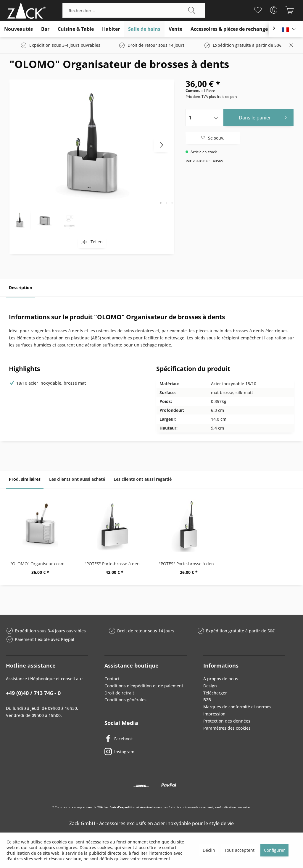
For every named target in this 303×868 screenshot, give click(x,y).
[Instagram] (145, 752)
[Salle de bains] (144, 29)
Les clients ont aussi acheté (77, 479)
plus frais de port (223, 97)
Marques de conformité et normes (237, 707)
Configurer (274, 850)
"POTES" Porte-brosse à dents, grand (116, 564)
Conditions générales (125, 700)
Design (210, 686)
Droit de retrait (119, 693)
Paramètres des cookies (227, 728)
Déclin (209, 850)
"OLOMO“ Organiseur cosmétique (42, 564)
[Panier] (290, 10)
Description (21, 288)
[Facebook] (145, 739)
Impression (214, 714)
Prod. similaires (25, 479)
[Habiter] (111, 29)
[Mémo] (258, 10)
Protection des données (227, 721)
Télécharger (215, 693)
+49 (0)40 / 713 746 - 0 (33, 693)
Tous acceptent (239, 850)
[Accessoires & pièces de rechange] (229, 29)
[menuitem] (134, 10)
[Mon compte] (274, 10)
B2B (207, 700)
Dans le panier (264, 117)
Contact (112, 679)
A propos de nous (221, 679)
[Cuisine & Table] (76, 29)
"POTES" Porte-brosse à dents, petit (190, 564)
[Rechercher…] (134, 10)
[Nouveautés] (18, 29)
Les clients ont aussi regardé (143, 479)
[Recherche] (192, 10)
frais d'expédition (123, 807)
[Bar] (45, 29)
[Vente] (175, 29)
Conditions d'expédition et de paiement (144, 686)
